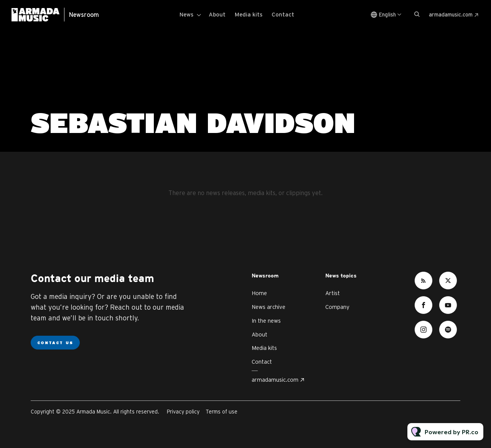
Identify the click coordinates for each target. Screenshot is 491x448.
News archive (269, 307)
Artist (333, 293)
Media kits (249, 14)
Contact (283, 14)
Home (259, 293)
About (217, 14)
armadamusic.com (451, 15)
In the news (266, 321)
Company (337, 307)
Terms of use (222, 412)
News (186, 14)
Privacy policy (183, 412)
